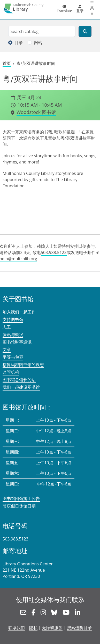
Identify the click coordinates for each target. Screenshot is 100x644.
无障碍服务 (52, 628)
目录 (19, 43)
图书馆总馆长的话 (19, 380)
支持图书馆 (13, 319)
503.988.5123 (54, 252)
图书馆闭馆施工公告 (21, 498)
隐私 (33, 628)
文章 (7, 350)
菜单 (92, 11)
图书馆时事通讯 (17, 342)
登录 (80, 11)
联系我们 (17, 628)
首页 (7, 63)
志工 (7, 327)
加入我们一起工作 (19, 312)
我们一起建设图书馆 (21, 387)
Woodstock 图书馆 (36, 112)
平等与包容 (13, 357)
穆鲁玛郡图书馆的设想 (23, 365)
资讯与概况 (13, 334)
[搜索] (85, 31)
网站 (38, 43)
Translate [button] (64, 11)
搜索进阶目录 (79, 628)
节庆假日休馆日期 (19, 506)
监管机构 (11, 372)
